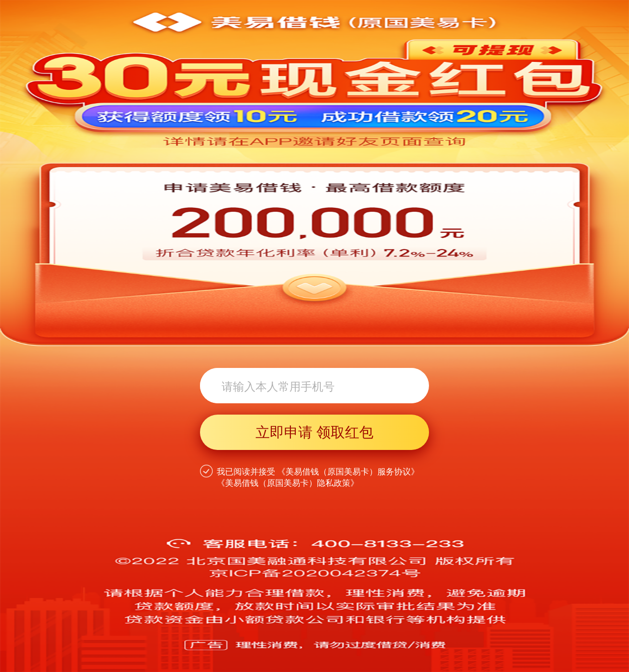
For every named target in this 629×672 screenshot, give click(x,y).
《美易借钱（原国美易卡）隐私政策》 (288, 483)
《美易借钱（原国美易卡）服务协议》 (348, 472)
